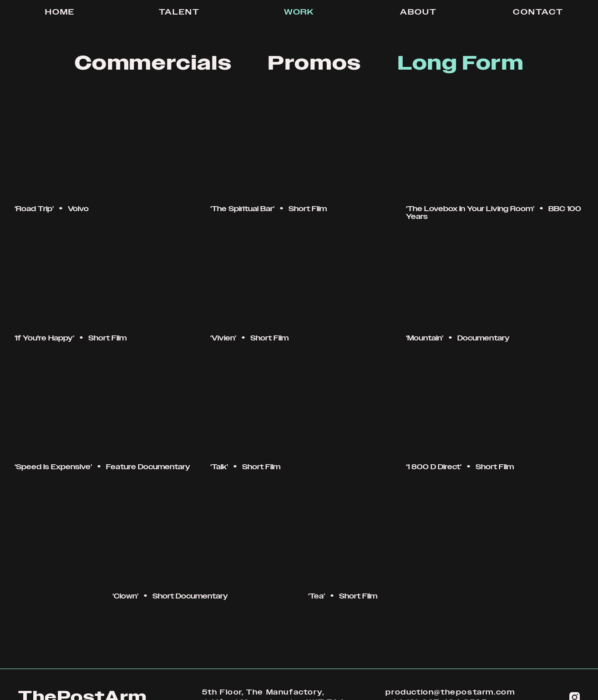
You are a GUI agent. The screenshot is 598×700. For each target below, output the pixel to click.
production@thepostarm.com (450, 692)
